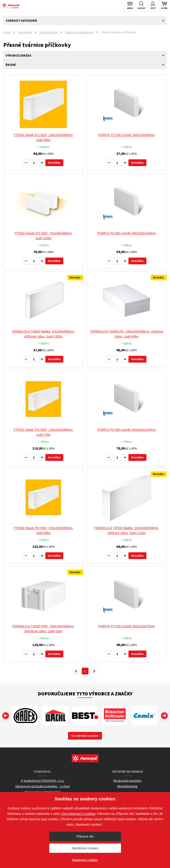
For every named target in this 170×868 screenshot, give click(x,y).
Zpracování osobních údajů (43, 792)
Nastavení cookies (85, 860)
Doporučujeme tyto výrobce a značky (85, 694)
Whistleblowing (127, 786)
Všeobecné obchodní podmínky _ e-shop (43, 786)
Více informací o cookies (78, 814)
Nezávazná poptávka (127, 781)
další (94, 671)
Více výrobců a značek (85, 736)
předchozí (76, 671)
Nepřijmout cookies (85, 848)
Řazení (11, 65)
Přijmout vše (85, 836)
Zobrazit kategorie (21, 21)
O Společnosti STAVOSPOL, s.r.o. (43, 781)
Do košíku (54, 163)
